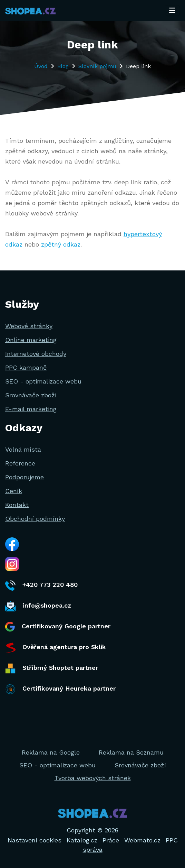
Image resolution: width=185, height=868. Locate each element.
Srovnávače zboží (31, 395)
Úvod (41, 66)
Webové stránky (29, 326)
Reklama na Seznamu (131, 752)
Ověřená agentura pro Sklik (56, 648)
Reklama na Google (51, 752)
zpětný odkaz (61, 244)
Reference (20, 463)
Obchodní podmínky (35, 519)
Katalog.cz (82, 840)
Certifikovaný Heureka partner (60, 689)
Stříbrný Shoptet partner (52, 668)
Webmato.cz (142, 840)
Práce (111, 840)
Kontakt (17, 505)
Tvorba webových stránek (93, 778)
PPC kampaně (26, 367)
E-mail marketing (31, 409)
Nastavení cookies (35, 840)
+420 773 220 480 (41, 585)
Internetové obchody (36, 354)
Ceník (14, 491)
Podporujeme (25, 477)
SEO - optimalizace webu (43, 381)
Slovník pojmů (97, 66)
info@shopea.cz (38, 606)
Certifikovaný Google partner (58, 627)
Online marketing (31, 340)
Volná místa (23, 449)
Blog (63, 66)
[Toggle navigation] (172, 10)
